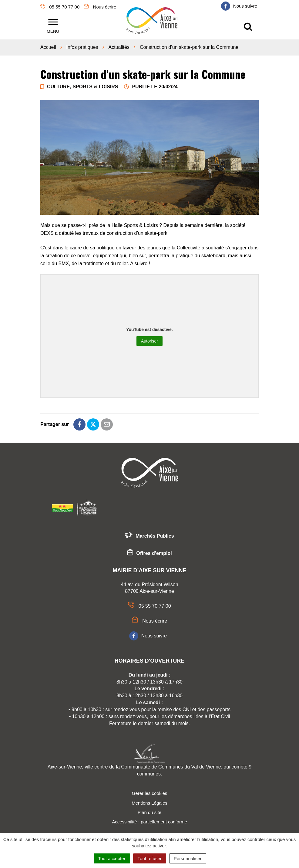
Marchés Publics (149, 535)
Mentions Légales (149, 801)
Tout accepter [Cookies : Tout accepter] (112, 858)
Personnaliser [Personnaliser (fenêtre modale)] (188, 858)
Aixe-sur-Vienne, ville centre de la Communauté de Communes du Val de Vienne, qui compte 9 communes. (149, 769)
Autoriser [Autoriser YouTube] (149, 340)
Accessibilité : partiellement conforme (149, 821)
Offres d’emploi (149, 552)
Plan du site (149, 811)
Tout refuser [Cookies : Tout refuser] (150, 858)
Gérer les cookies (150, 792)
